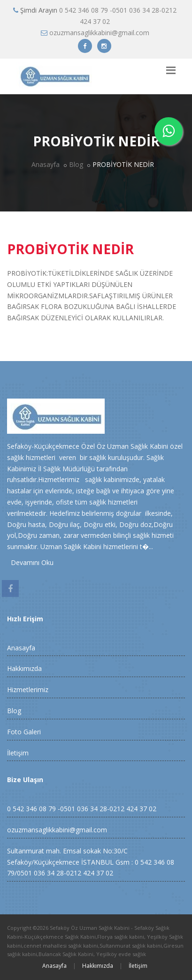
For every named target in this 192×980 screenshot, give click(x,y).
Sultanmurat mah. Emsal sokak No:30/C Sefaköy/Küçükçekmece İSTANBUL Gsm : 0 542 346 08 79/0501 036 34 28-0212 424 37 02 (91, 862)
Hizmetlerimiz (28, 690)
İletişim (18, 753)
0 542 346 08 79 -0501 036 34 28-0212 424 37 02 (82, 809)
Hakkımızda (24, 668)
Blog (76, 164)
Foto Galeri (24, 732)
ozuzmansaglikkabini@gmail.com (99, 33)
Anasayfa (46, 164)
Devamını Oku (30, 562)
